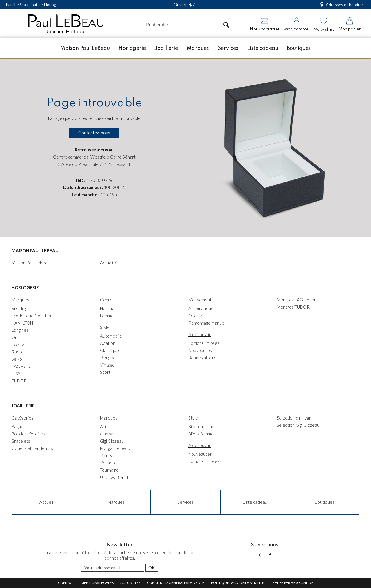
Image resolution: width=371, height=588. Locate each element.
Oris (16, 337)
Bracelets (21, 441)
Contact (66, 583)
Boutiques (299, 48)
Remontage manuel (207, 323)
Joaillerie (166, 48)
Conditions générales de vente (176, 583)
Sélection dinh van (294, 418)
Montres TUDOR (293, 307)
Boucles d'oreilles (28, 434)
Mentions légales (97, 583)
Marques (198, 48)
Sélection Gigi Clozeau (298, 425)
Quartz (195, 316)
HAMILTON (22, 323)
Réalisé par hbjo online (292, 583)
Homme (107, 308)
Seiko (17, 359)
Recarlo (108, 463)
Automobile (111, 336)
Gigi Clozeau (112, 441)
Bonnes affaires (203, 358)
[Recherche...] (182, 25)
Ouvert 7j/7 (184, 4)
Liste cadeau (263, 48)
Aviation (108, 343)
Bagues (19, 426)
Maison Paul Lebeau (31, 263)
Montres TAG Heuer (296, 300)
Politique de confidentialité (238, 583)
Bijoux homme (201, 426)
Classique (109, 350)
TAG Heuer (22, 366)
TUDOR (19, 381)
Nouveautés (200, 350)
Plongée (108, 358)
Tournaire (109, 470)
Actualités (110, 263)
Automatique (201, 308)
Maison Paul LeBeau (85, 48)
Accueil (46, 502)
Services (228, 48)
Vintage (107, 365)
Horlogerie (132, 48)
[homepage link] (66, 25)
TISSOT (19, 373)
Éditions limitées (204, 343)
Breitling (19, 308)
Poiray (18, 345)
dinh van (108, 434)
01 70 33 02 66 (99, 180)
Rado (17, 352)
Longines (20, 330)
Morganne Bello (115, 448)
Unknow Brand (114, 477)
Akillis (105, 426)
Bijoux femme (201, 434)
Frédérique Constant (32, 316)
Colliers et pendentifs (32, 448)
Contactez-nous (94, 132)
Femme (107, 316)
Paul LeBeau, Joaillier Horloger (33, 4)
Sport (105, 372)
